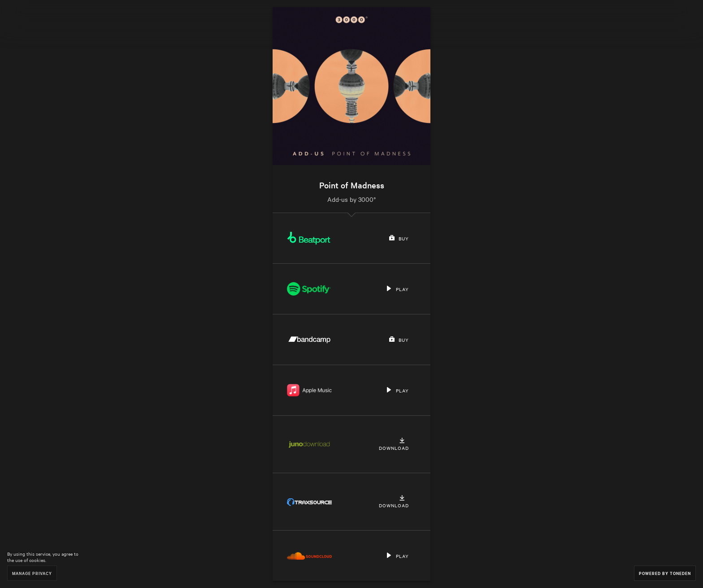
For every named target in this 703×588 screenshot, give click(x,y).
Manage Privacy (32, 573)
